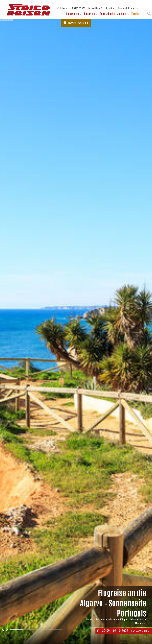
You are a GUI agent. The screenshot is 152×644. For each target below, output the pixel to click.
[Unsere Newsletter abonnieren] (147, 337)
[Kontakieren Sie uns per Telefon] (147, 308)
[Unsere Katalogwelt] (147, 327)
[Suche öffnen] (149, 14)
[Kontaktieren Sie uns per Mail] (147, 317)
